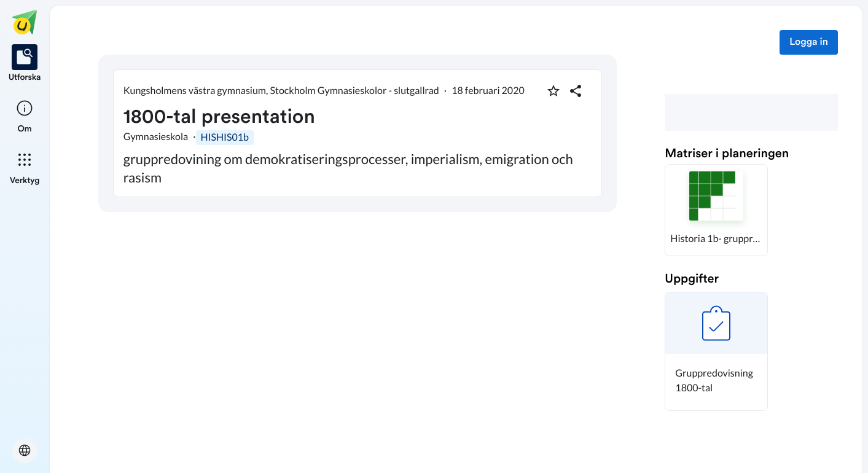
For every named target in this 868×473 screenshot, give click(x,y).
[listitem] (25, 64)
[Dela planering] (576, 91)
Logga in (809, 42)
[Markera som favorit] (553, 91)
